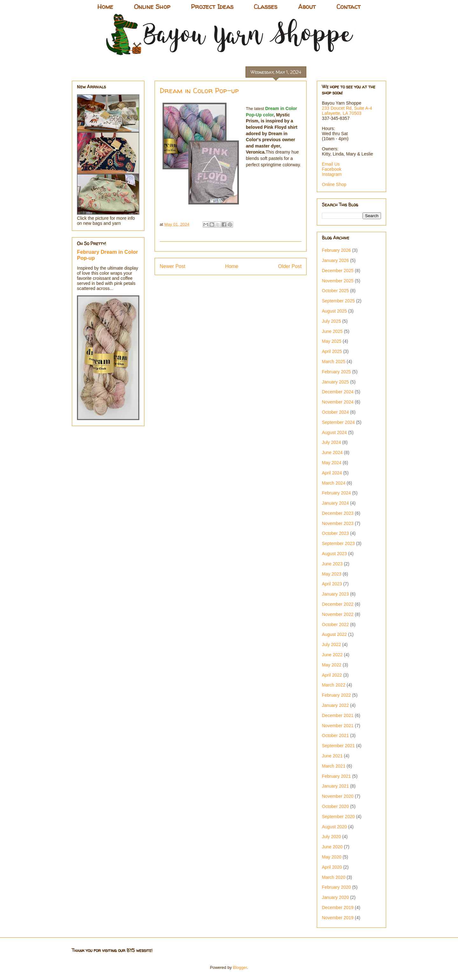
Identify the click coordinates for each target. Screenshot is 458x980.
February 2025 (336, 372)
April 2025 (332, 351)
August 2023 (334, 554)
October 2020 (335, 806)
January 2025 (335, 382)
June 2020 (332, 847)
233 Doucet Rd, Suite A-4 (347, 108)
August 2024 (334, 432)
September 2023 (338, 543)
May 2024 (332, 463)
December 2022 (338, 604)
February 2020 (336, 887)
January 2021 (335, 786)
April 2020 (332, 867)
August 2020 (334, 827)
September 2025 (338, 301)
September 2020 (338, 817)
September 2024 (338, 422)
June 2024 (332, 452)
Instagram (332, 174)
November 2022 (338, 614)
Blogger (240, 967)
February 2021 (336, 776)
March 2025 (334, 362)
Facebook (332, 169)
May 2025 (332, 341)
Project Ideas (212, 7)
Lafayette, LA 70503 (342, 113)
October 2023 (335, 533)
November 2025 (338, 281)
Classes (266, 7)
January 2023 (335, 594)
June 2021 (332, 756)
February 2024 (336, 493)
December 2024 (338, 392)
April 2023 (332, 584)
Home (105, 7)
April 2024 (332, 473)
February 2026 (336, 250)
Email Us (331, 164)
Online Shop (152, 7)
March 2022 (334, 685)
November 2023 (338, 523)
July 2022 (331, 645)
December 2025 (338, 271)
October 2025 (335, 291)
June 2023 (332, 564)
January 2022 (335, 705)
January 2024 (335, 503)
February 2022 (336, 695)
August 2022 (334, 634)
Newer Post (173, 266)
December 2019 (338, 908)
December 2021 (338, 715)
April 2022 (332, 675)
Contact (349, 7)
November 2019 (338, 918)
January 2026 (335, 260)
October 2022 (335, 625)
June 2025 (332, 331)
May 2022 (332, 665)
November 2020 (338, 796)
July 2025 (331, 321)
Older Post (290, 266)
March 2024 (334, 483)
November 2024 (338, 402)
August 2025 (334, 311)
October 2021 (335, 735)
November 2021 (338, 726)
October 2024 (335, 412)
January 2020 (335, 897)
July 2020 (331, 837)
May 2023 (332, 574)
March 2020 (334, 877)
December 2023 (338, 513)
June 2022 (332, 655)
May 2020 (332, 857)
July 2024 (331, 442)
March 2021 (334, 766)
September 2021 (338, 746)
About (307, 7)
